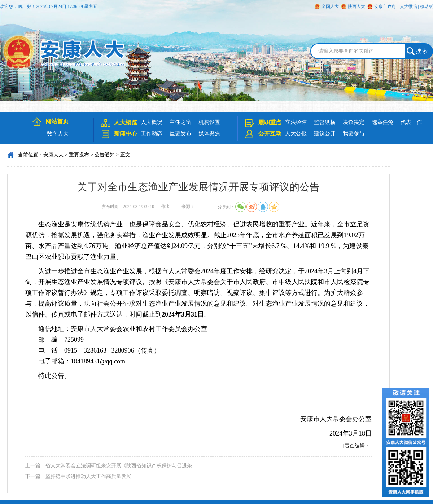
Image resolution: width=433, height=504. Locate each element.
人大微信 (408, 6)
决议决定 (354, 122)
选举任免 (382, 122)
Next (6, 109)
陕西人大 (357, 6)
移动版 (427, 6)
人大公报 (296, 133)
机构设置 (209, 122)
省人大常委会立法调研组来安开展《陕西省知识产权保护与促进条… (121, 466)
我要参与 (354, 133)
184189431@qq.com (98, 361)
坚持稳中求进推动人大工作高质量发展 (88, 476)
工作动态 (152, 133)
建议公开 (325, 133)
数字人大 (58, 134)
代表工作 (411, 122)
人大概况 (152, 122)
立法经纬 (296, 122)
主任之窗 (180, 122)
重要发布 (180, 133)
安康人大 (53, 155)
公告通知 (105, 155)
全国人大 (330, 6)
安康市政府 (385, 6)
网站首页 (57, 121)
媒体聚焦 (209, 133)
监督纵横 (325, 122)
